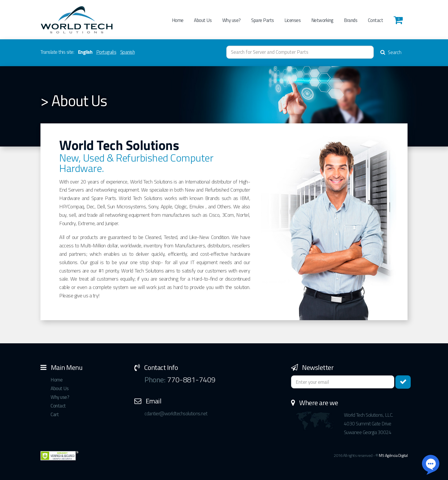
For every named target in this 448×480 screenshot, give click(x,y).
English (85, 52)
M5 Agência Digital (393, 455)
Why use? (232, 20)
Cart (55, 414)
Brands (351, 20)
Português (106, 52)
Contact (376, 20)
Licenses (293, 20)
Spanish (128, 52)
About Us (203, 20)
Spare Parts (263, 20)
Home (178, 20)
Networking (322, 20)
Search (391, 52)
